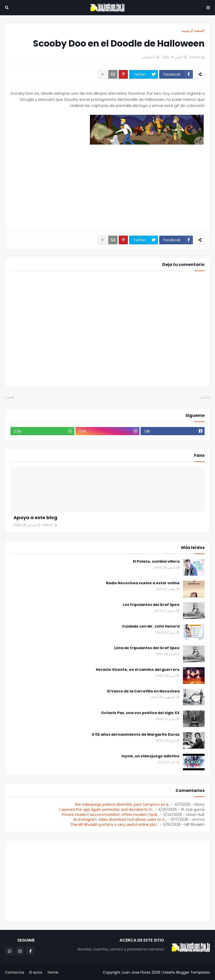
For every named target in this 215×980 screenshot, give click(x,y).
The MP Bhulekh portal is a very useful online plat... (115, 825)
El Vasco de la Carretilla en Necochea (143, 691)
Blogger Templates (193, 972)
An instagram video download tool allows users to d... (120, 819)
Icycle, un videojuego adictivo (151, 756)
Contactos (15, 972)
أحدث (203, 397)
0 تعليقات (148, 57)
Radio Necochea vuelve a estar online (143, 583)
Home (53, 972)
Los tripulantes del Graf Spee (151, 605)
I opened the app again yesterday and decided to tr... (107, 809)
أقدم (11, 397)
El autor (36, 972)
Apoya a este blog (35, 517)
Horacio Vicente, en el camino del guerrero (138, 670)
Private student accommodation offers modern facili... (110, 815)
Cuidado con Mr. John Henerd (151, 626)
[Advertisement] (107, 188)
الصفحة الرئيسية (193, 31)
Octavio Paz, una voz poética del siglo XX (140, 713)
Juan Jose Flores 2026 (141, 972)
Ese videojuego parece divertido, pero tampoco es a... (123, 804)
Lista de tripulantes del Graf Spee (147, 648)
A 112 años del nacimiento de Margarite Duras (136, 735)
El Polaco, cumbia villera (156, 562)
